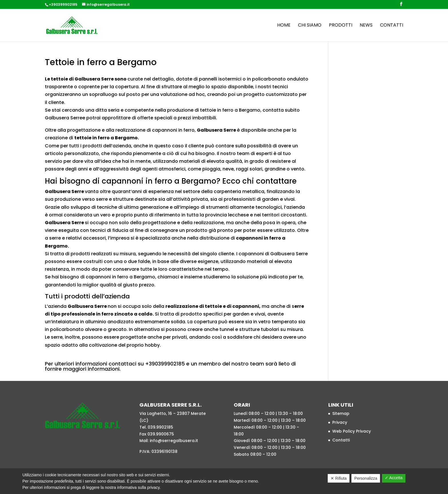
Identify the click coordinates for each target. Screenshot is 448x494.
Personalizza (366, 478)
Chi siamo (310, 26)
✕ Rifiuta (339, 478)
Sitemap (341, 413)
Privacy (340, 422)
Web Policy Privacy (352, 431)
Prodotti (341, 26)
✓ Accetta (394, 478)
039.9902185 (160, 427)
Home (284, 26)
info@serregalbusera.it (174, 441)
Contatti (392, 26)
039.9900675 (161, 434)
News (366, 26)
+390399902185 (63, 4)
